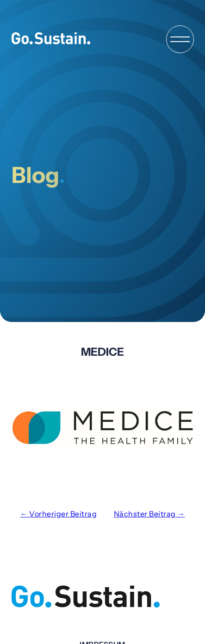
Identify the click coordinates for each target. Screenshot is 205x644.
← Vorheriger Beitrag (58, 514)
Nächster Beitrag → (149, 514)
